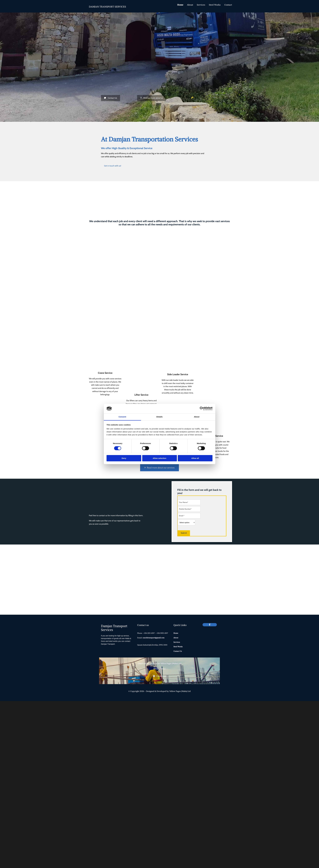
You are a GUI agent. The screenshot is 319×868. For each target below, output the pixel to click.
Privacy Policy (159, 669)
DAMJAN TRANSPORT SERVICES (107, 7)
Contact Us (178, 651)
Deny (124, 458)
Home (180, 5)
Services (201, 5)
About (190, 5)
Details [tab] (160, 417)
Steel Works (215, 5)
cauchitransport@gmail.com (153, 638)
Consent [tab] (122, 417)
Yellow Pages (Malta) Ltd (171, 663)
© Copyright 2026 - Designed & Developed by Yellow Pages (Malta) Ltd (159, 691)
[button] (111, 98)
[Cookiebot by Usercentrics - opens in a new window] (202, 409)
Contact (228, 5)
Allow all (195, 458)
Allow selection (159, 458)
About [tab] (197, 417)
